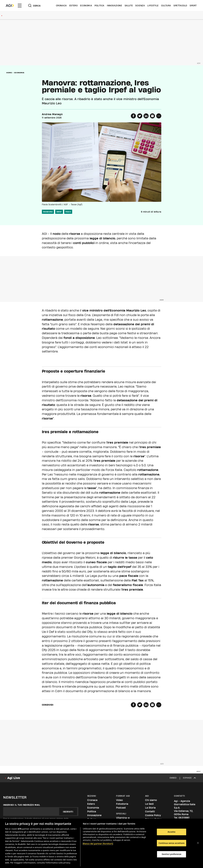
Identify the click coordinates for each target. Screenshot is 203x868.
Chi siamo (151, 800)
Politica (99, 6)
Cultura (166, 6)
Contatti (150, 811)
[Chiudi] (198, 843)
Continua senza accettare (172, 843)
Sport (193, 6)
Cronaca (61, 6)
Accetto (172, 832)
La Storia (150, 808)
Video (119, 800)
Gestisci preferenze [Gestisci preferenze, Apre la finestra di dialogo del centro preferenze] (172, 854)
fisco (68, 212)
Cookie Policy (153, 815)
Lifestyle (153, 6)
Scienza (140, 6)
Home (9, 73)
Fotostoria (122, 804)
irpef (59, 212)
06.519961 (184, 818)
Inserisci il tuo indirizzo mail (22, 805)
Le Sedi (149, 804)
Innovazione (115, 6)
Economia (86, 6)
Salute (129, 6)
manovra (48, 212)
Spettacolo (180, 6)
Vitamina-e (123, 818)
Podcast (121, 808)
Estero (74, 6)
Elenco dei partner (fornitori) (98, 844)
